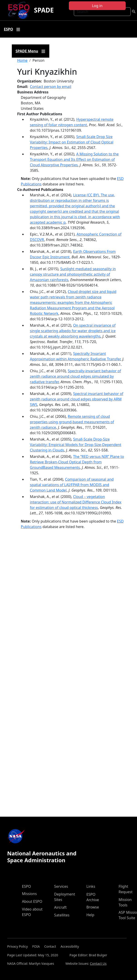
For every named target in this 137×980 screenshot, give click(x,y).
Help (90, 915)
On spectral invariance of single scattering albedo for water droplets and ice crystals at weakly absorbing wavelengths (73, 331)
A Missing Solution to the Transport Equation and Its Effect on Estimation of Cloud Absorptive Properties (74, 159)
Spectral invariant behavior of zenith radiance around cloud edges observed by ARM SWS (77, 399)
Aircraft (60, 907)
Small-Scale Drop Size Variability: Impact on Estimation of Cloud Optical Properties (72, 142)
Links (91, 886)
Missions (29, 894)
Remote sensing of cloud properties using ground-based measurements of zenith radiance (72, 422)
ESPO (27, 886)
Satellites (62, 915)
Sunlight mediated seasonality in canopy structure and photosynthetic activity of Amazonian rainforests (73, 274)
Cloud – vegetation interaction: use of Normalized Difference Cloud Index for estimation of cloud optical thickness (76, 502)
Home (22, 60)
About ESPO (32, 901)
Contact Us (98, 963)
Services (61, 886)
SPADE (44, 10)
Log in (97, 6)
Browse (93, 907)
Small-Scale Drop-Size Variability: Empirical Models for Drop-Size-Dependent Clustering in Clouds (76, 445)
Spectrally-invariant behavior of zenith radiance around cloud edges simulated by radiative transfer (76, 376)
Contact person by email (51, 87)
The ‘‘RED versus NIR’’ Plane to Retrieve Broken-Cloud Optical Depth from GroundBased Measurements (77, 462)
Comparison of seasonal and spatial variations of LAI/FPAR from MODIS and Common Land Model (72, 485)
